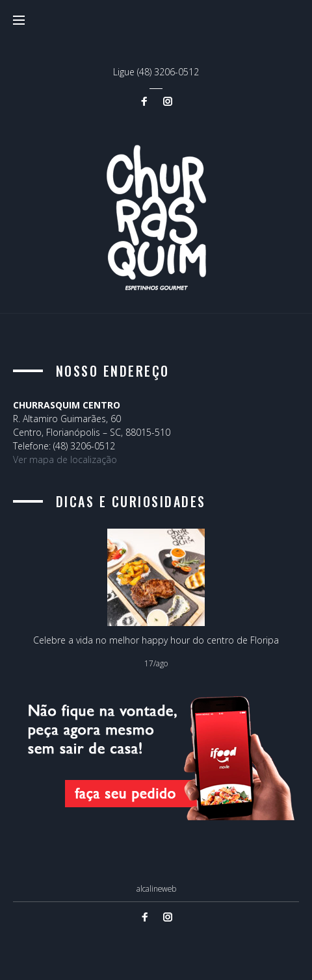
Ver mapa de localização (65, 459)
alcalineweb (156, 888)
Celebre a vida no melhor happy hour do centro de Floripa (156, 640)
